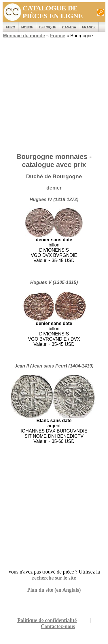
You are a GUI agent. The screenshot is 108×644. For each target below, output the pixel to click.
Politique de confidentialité (47, 620)
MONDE (27, 27)
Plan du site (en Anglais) (54, 590)
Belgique (48, 27)
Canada (69, 27)
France (89, 27)
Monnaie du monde (24, 36)
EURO (10, 27)
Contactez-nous (58, 626)
